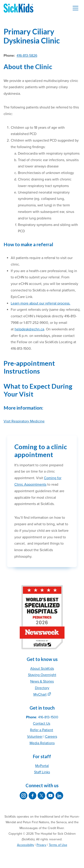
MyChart (40, 694)
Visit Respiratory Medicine (24, 421)
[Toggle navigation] (75, 8)
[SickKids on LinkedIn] (59, 796)
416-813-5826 (27, 56)
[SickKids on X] (41, 796)
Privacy (41, 845)
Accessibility (26, 845)
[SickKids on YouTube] (50, 796)
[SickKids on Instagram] (24, 796)
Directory (42, 688)
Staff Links (42, 772)
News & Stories (42, 681)
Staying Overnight (42, 675)
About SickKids (42, 669)
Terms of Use (58, 845)
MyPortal (42, 766)
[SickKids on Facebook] (32, 796)
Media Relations (42, 743)
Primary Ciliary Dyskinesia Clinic (32, 36)
